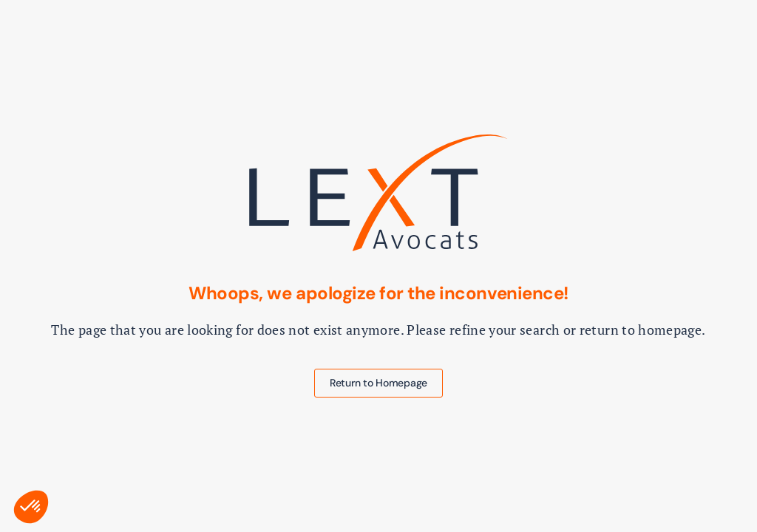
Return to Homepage (378, 383)
